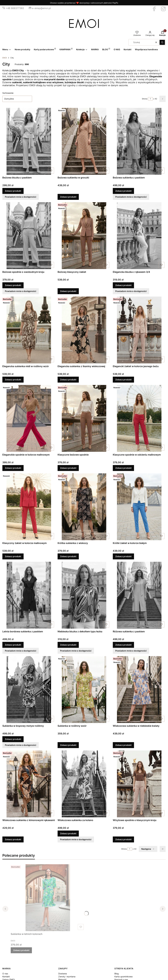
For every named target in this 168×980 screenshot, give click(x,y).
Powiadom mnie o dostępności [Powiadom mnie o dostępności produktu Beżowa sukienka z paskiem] (131, 197)
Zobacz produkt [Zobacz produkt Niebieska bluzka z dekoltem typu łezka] (68, 645)
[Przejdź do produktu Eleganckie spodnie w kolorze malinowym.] (29, 418)
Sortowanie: (8, 93)
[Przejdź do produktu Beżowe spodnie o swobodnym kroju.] (29, 236)
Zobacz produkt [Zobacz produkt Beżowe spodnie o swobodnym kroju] (13, 285)
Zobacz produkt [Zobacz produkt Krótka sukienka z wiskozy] (68, 556)
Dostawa (63, 974)
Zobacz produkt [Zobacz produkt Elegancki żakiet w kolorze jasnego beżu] (123, 380)
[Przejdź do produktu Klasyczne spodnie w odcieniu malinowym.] (139, 418)
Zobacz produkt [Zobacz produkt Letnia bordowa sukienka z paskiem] (13, 645)
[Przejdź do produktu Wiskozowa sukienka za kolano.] (84, 784)
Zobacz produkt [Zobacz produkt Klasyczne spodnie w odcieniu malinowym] (123, 468)
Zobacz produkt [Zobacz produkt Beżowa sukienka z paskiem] (123, 191)
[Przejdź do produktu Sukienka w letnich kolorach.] (48, 898)
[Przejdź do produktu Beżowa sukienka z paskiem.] (139, 141)
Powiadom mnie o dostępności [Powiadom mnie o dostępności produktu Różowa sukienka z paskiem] (131, 651)
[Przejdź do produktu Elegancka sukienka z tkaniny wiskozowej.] (84, 330)
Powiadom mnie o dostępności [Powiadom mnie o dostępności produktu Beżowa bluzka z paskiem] (21, 197)
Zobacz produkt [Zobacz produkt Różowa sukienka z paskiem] (123, 645)
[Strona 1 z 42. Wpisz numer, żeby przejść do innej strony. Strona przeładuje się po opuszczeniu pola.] (150, 99)
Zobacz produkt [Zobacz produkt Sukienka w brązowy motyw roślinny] (13, 739)
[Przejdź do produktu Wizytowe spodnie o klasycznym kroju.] (139, 784)
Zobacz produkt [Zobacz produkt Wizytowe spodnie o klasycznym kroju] (123, 839)
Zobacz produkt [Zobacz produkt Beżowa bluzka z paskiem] (13, 191)
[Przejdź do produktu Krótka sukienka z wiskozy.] (84, 507)
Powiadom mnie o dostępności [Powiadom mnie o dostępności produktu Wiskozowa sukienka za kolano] (76, 839)
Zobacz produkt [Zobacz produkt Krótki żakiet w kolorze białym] (123, 556)
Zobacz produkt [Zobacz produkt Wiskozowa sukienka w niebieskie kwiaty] (123, 745)
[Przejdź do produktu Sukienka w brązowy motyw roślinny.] (29, 690)
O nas (5, 974)
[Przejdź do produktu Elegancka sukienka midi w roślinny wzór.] (29, 330)
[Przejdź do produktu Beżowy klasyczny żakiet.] (84, 236)
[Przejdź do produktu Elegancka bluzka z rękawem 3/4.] (139, 236)
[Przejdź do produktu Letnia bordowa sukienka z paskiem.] (29, 595)
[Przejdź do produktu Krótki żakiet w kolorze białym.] (139, 507)
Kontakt (6, 977)
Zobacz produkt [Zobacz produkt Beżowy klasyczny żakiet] (68, 291)
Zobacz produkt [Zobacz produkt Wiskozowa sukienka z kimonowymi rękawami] (13, 839)
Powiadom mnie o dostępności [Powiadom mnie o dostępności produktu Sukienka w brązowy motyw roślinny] (21, 745)
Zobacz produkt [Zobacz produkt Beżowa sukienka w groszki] (68, 197)
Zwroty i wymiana (67, 977)
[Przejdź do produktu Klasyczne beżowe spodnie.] (84, 418)
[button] (162, 42)
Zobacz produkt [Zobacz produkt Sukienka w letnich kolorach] (21, 950)
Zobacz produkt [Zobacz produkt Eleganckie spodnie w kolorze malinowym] (13, 468)
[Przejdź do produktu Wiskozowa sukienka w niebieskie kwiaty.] (139, 690)
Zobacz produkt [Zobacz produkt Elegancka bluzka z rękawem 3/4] (123, 285)
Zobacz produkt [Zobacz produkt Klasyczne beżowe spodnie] (68, 468)
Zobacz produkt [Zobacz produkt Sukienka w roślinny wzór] (68, 745)
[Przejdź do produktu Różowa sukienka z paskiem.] (139, 595)
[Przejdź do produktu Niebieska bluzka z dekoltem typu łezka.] (84, 595)
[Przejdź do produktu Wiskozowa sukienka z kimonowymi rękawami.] (29, 784)
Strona (145, 99)
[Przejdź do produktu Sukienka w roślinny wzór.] (84, 690)
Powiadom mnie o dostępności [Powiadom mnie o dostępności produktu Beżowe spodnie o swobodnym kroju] (21, 291)
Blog (117, 974)
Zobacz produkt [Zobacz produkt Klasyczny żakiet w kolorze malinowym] (13, 556)
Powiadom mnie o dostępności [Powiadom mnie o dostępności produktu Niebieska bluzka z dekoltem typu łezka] (76, 651)
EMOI (5, 58)
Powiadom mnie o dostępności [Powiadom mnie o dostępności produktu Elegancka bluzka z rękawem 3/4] (131, 291)
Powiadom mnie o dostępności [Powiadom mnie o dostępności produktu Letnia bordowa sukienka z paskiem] (21, 651)
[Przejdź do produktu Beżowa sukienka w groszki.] (84, 141)
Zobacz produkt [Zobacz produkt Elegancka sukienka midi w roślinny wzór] (13, 380)
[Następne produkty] (148, 849)
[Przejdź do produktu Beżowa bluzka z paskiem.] (29, 141)
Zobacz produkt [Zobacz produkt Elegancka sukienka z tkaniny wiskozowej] (68, 380)
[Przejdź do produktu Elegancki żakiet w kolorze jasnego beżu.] (139, 330)
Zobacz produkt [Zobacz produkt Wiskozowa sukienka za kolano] (68, 833)
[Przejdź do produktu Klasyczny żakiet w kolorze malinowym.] (29, 507)
